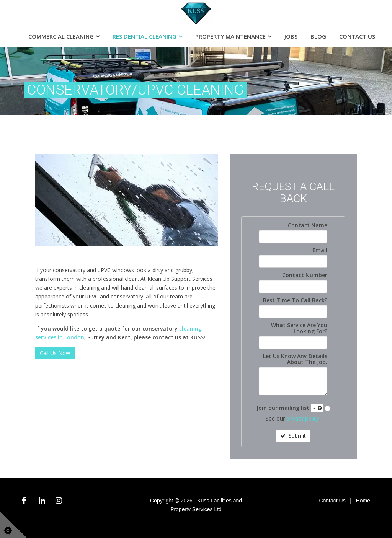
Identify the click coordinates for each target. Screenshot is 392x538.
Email (320, 250)
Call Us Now (55, 353)
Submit (293, 436)
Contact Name (308, 225)
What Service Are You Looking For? (299, 328)
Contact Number (305, 275)
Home (363, 501)
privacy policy (303, 418)
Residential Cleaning (145, 36)
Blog (318, 36)
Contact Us (357, 36)
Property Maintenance (230, 36)
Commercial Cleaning (61, 36)
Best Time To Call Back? (295, 300)
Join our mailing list (290, 408)
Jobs (291, 36)
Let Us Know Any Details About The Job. (295, 359)
